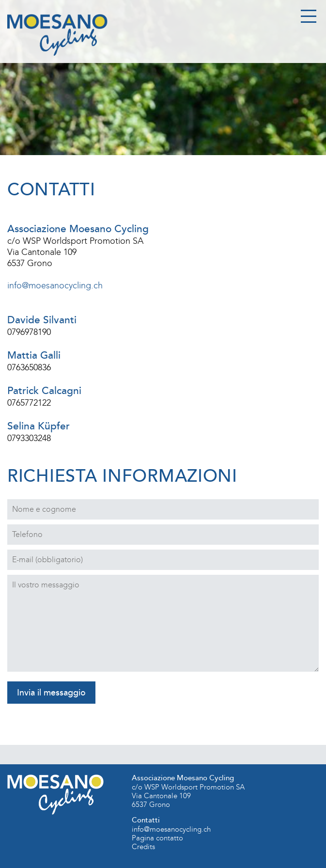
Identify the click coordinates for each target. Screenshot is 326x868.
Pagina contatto (157, 838)
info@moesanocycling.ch (55, 285)
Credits (143, 847)
